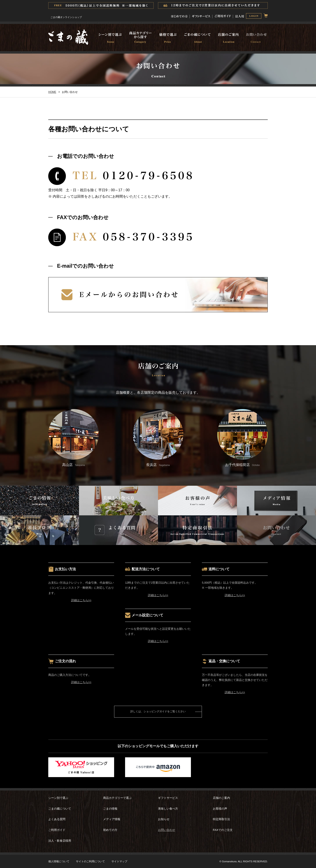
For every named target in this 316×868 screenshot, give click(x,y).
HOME (52, 92)
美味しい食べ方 (168, 809)
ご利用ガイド (57, 830)
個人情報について (59, 861)
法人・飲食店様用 (60, 841)
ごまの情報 (110, 809)
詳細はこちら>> (81, 600)
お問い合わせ (167, 830)
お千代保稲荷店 (242, 438)
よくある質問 (57, 819)
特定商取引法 (221, 819)
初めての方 (110, 830)
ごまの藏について (60, 809)
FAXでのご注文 (223, 830)
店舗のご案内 (221, 798)
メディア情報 (112, 819)
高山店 (74, 438)
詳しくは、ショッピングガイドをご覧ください (158, 711)
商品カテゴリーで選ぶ (117, 798)
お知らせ (164, 819)
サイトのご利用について (90, 861)
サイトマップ (119, 861)
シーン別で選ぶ (58, 798)
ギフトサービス (168, 798)
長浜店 (158, 438)
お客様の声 (220, 809)
